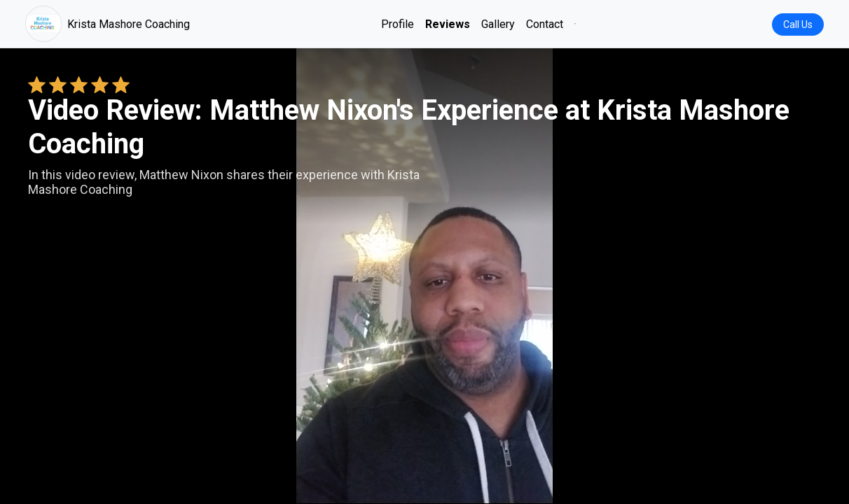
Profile (398, 24)
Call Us (798, 24)
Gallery (498, 24)
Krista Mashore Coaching (108, 24)
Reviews (448, 24)
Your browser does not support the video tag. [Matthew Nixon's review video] (424, 276)
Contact (545, 24)
